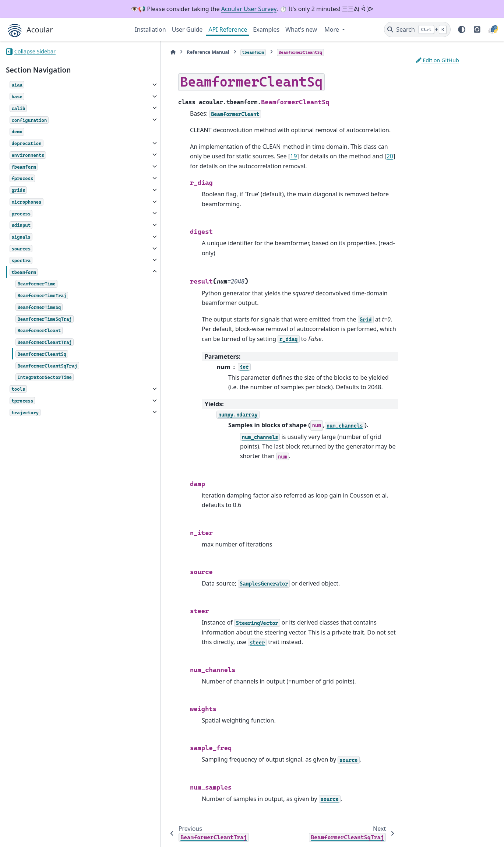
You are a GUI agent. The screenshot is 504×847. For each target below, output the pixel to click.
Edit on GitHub (438, 60)
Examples (266, 29)
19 (222, 156)
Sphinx (55, 836)
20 (318, 156)
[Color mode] (462, 29)
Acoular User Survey (249, 9)
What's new (301, 29)
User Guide (187, 29)
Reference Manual (174, 52)
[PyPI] (493, 29)
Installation (150, 29)
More (332, 29)
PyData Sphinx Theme (448, 830)
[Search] (417, 29)
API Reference (228, 29)
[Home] (138, 52)
